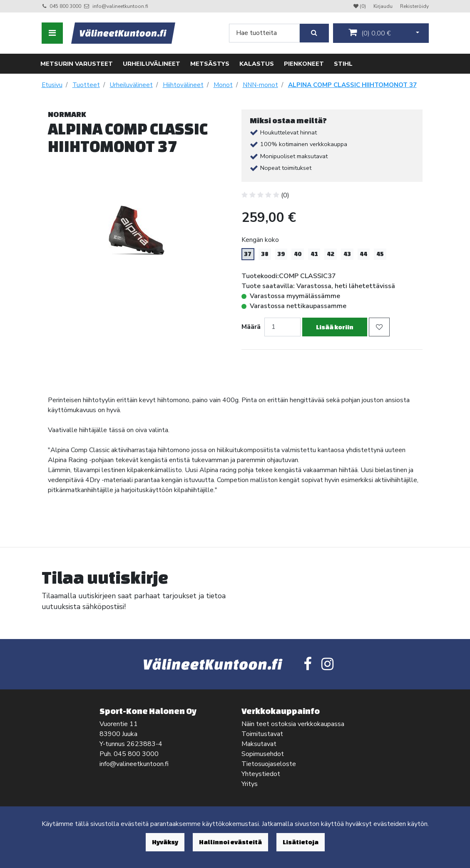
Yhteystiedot (261, 774)
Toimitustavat (262, 734)
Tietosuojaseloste (269, 764)
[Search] (264, 33)
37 (248, 254)
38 (265, 254)
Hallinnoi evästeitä (230, 842)
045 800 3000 (65, 6)
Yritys (250, 784)
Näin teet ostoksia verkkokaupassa (293, 724)
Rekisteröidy (414, 6)
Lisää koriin (335, 327)
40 (298, 254)
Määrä (251, 327)
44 (363, 254)
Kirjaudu (384, 6)
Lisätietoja (301, 842)
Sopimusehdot (263, 754)
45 (380, 254)
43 (347, 254)
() (370, 33)
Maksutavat (259, 744)
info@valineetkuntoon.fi (120, 6)
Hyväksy (165, 842)
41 (314, 254)
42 (331, 254)
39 (281, 254)
